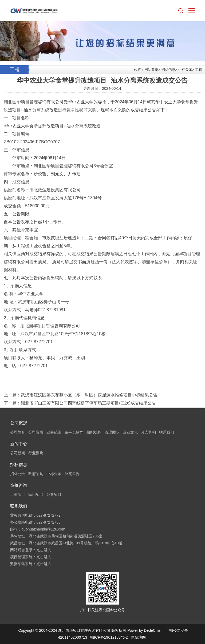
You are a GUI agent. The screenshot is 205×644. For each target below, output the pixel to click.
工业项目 (18, 495)
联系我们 (167, 432)
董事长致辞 (74, 432)
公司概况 (19, 423)
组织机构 (94, 432)
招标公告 (18, 474)
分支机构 (148, 432)
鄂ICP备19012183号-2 (109, 637)
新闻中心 (19, 444)
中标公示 (185, 70)
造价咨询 (19, 485)
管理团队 (112, 432)
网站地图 (138, 637)
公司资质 (36, 432)
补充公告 (72, 474)
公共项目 (54, 495)
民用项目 (36, 495)
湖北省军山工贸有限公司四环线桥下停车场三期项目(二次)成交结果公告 (88, 403)
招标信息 (168, 70)
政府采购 (36, 474)
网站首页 (151, 70)
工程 (199, 70)
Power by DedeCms (144, 630)
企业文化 (130, 432)
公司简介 (18, 432)
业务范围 (54, 432)
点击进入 (44, 550)
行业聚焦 (36, 453)
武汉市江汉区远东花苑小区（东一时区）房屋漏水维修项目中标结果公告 (89, 395)
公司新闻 (18, 453)
